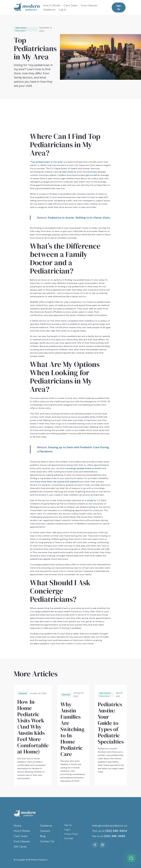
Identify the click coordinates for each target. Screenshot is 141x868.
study (90, 500)
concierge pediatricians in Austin (83, 468)
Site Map (69, 838)
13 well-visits (66, 172)
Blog (43, 836)
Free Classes (89, 5)
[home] (27, 7)
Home (18, 826)
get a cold (91, 175)
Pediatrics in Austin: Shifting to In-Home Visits (79, 218)
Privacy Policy (71, 834)
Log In (62, 10)
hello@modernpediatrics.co (110, 826)
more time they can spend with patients (57, 482)
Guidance (49, 10)
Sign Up (119, 7)
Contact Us (47, 841)
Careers (45, 831)
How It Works (52, 5)
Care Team (71, 5)
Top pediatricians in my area (47, 162)
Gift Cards (20, 847)
